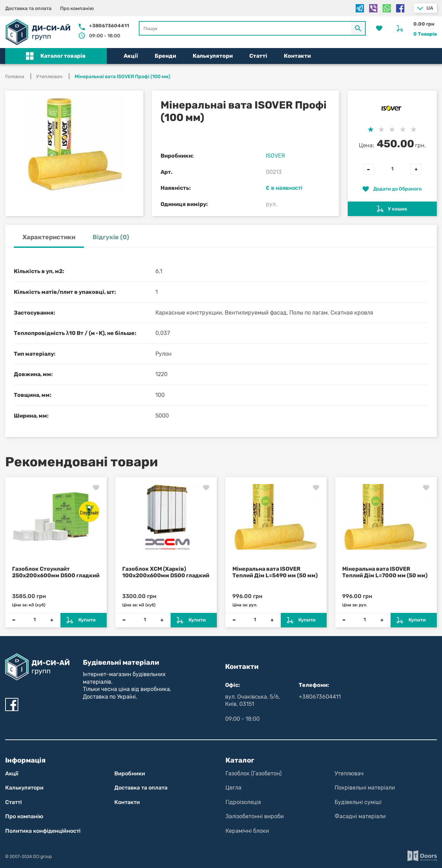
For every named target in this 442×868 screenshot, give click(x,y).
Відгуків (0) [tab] (111, 237)
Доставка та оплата (28, 8)
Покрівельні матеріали (365, 788)
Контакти (297, 56)
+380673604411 (109, 26)
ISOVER (275, 156)
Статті (258, 56)
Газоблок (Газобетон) (253, 773)
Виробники (130, 773)
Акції (131, 56)
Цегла (233, 788)
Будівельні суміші (358, 802)
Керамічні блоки (247, 831)
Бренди (165, 56)
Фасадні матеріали (360, 816)
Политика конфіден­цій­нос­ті (43, 831)
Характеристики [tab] (49, 237)
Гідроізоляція (243, 802)
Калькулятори (213, 56)
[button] (56, 56)
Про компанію (77, 8)
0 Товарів (425, 34)
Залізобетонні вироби (255, 816)
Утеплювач (349, 773)
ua (430, 8)
